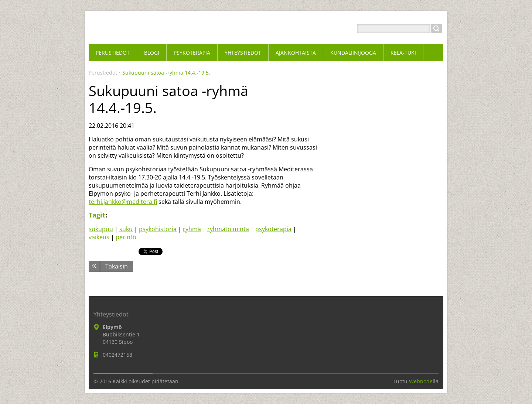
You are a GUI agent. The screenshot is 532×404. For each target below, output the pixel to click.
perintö (126, 237)
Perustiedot (103, 73)
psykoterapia (273, 229)
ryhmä (192, 229)
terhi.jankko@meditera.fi (123, 202)
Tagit (97, 215)
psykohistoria (158, 229)
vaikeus (99, 237)
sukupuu (101, 229)
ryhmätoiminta (228, 229)
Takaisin (117, 266)
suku (126, 229)
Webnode (421, 381)
